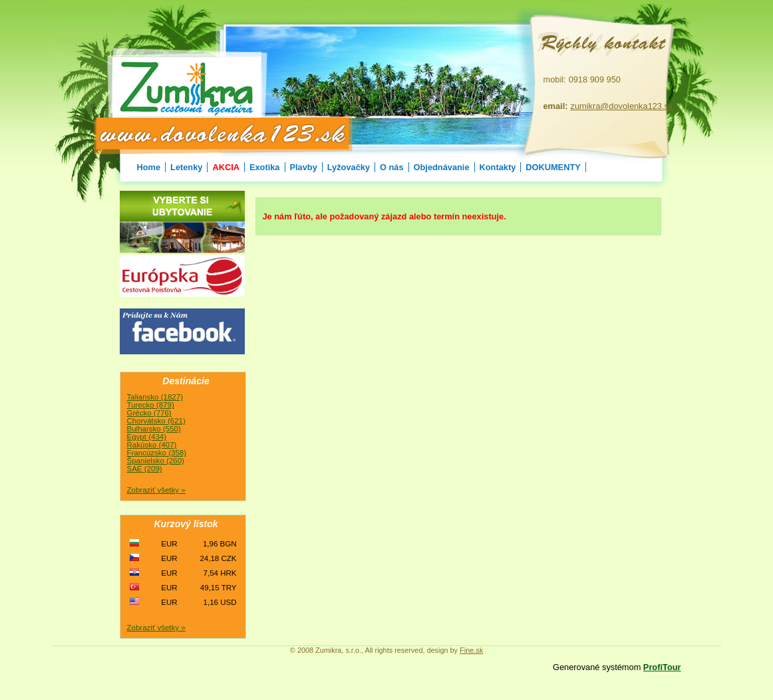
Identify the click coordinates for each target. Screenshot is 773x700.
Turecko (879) (151, 405)
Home (149, 167)
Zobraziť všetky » (156, 490)
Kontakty (498, 167)
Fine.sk (471, 650)
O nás (392, 167)
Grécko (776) (149, 413)
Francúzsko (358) (157, 453)
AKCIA (226, 167)
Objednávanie (442, 167)
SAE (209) (145, 469)
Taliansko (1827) (155, 397)
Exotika (265, 167)
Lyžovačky (349, 167)
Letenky (186, 167)
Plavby (304, 167)
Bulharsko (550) (154, 429)
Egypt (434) (147, 437)
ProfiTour (662, 667)
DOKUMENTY (553, 167)
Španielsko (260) (156, 461)
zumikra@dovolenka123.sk (622, 106)
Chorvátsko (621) (156, 421)
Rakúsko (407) (152, 445)
